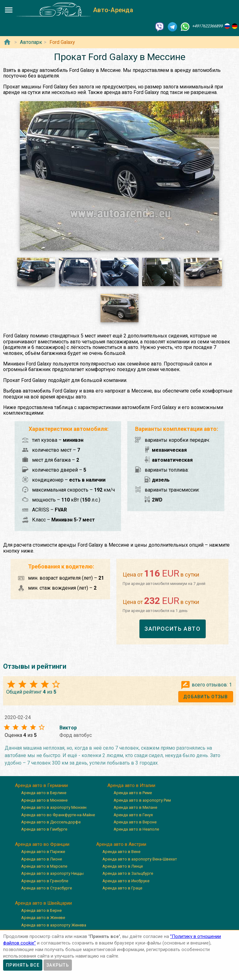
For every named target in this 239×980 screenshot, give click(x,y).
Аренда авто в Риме (133, 793)
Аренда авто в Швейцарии (43, 903)
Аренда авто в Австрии (121, 844)
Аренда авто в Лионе (42, 859)
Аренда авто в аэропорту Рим (142, 800)
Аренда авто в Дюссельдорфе (51, 822)
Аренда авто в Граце (122, 888)
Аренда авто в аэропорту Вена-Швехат (140, 859)
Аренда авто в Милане (135, 807)
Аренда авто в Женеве (43, 918)
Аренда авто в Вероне (135, 822)
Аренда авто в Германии (41, 785)
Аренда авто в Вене (121, 852)
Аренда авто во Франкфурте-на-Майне (58, 815)
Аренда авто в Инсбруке (126, 881)
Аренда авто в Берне (41, 910)
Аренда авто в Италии (131, 785)
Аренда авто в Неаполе (136, 829)
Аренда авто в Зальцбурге (128, 873)
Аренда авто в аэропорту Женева (54, 925)
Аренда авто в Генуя (133, 815)
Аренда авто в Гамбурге (44, 829)
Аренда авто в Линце (123, 866)
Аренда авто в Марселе (44, 866)
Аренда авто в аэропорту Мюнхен (54, 807)
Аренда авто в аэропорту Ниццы (52, 873)
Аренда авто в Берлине (44, 793)
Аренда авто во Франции (42, 844)
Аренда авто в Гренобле (45, 881)
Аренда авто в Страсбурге (47, 888)
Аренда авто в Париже (43, 852)
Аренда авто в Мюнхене (44, 800)
